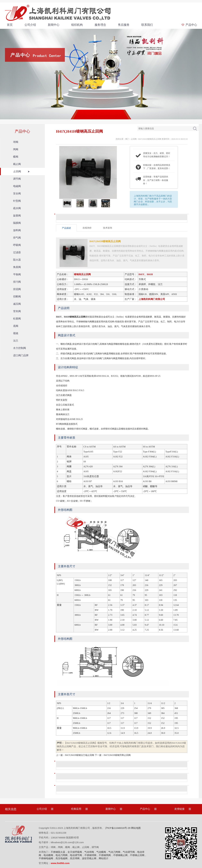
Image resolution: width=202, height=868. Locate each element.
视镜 (16, 333)
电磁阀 (17, 186)
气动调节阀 (129, 852)
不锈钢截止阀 (120, 855)
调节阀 (17, 179)
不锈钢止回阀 (137, 855)
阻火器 (17, 260)
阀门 (127, 139)
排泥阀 (17, 289)
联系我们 (147, 25)
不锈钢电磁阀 (46, 858)
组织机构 (77, 25)
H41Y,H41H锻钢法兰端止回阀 (80, 755)
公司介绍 (30, 25)
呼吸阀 (17, 245)
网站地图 (136, 828)
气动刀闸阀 (114, 852)
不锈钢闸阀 (105, 855)
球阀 (16, 142)
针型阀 (17, 201)
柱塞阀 (17, 319)
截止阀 (17, 164)
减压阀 (17, 304)
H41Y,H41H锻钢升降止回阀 (117, 755)
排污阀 (17, 282)
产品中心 (191, 25)
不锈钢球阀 (90, 855)
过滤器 (17, 252)
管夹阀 (17, 311)
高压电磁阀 (62, 858)
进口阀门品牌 (21, 355)
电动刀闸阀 (62, 855)
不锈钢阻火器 (58, 852)
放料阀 (17, 230)
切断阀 (17, 297)
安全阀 (17, 193)
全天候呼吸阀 (75, 852)
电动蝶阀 (48, 855)
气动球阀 (89, 852)
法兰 (16, 341)
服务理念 (100, 25)
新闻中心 (54, 25)
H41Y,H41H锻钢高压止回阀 (150, 139)
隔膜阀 (17, 223)
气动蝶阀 (101, 852)
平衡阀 (17, 274)
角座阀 (17, 267)
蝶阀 (16, 157)
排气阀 (17, 238)
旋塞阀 (17, 216)
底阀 (16, 326)
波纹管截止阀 (89, 858)
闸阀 (16, 149)
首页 (10, 25)
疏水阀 (17, 208)
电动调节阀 (76, 855)
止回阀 (17, 171)
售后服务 (124, 25)
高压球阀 (75, 858)
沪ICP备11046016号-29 (118, 828)
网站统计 (104, 858)
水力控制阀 (20, 348)
